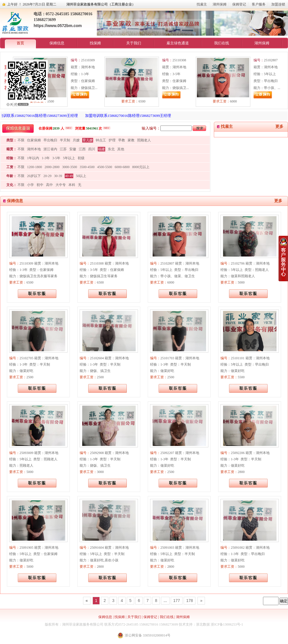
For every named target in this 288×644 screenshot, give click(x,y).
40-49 (69, 176)
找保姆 (95, 43)
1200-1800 (34, 167)
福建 (101, 149)
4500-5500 (105, 167)
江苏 (63, 149)
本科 (72, 185)
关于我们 (134, 43)
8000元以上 (141, 167)
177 (177, 601)
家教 (131, 140)
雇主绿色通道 (178, 43)
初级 (81, 158)
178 (190, 601)
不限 (21, 140)
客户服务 (259, 4)
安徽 (73, 149)
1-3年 (46, 158)
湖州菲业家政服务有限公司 (83, 624)
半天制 (65, 140)
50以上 (81, 176)
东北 (111, 149)
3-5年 (56, 158)
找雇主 (202, 4)
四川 (92, 149)
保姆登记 (239, 4)
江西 (82, 149)
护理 (112, 140)
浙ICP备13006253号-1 (227, 624)
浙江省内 (50, 149)
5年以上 (69, 158)
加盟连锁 (278, 4)
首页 (20, 43)
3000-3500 (70, 167)
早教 (122, 140)
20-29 (47, 176)
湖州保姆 (220, 4)
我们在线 (222, 43)
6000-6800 (122, 167)
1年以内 (33, 158)
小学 (30, 185)
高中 (49, 185)
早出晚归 (50, 140)
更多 (279, 127)
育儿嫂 (88, 140)
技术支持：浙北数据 (194, 624)
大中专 (61, 185)
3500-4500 (87, 167)
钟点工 (101, 140)
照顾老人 (144, 140)
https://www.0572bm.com (58, 26)
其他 (121, 149)
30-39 (58, 176)
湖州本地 (34, 149)
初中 (40, 185)
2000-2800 (52, 167)
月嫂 (76, 140)
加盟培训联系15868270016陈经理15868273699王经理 (130, 116)
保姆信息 (57, 43)
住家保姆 (34, 140)
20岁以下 (34, 176)
